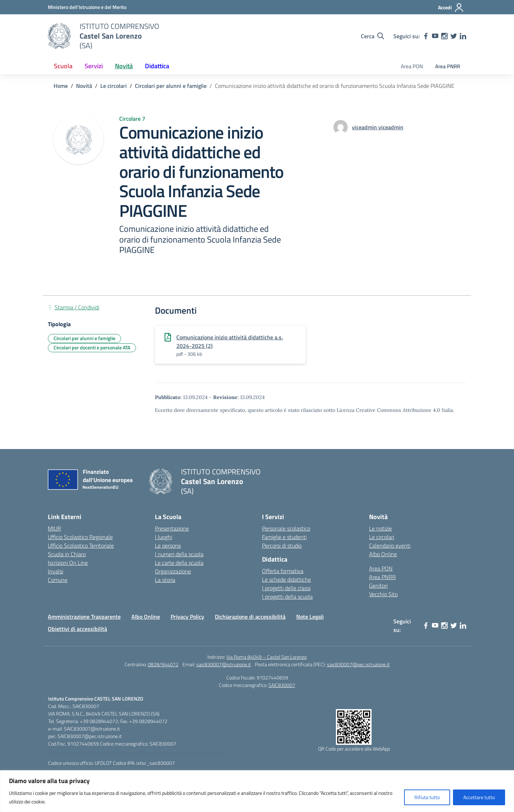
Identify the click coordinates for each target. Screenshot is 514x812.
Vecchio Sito (383, 594)
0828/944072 (163, 664)
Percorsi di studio (282, 546)
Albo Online (383, 554)
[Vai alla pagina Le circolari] (114, 86)
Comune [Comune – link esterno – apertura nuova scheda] (58, 580)
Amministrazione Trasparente (84, 617)
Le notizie (381, 528)
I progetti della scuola (287, 597)
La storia (165, 580)
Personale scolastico (286, 528)
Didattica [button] (157, 66)
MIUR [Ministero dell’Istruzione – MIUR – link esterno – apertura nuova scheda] (54, 528)
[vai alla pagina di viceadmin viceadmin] (378, 127)
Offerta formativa (283, 571)
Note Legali (310, 617)
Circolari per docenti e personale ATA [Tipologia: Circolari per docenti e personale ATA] (92, 347)
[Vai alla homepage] (59, 36)
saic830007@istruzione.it (224, 664)
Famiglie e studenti (284, 537)
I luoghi (163, 537)
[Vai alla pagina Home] (61, 86)
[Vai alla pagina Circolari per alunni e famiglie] (171, 86)
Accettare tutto (479, 797)
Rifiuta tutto (427, 797)
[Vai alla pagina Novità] (84, 86)
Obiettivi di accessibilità (77, 629)
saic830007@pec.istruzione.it (358, 664)
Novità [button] (124, 66)
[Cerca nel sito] (372, 36)
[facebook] (426, 36)
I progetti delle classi (286, 588)
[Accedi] (451, 8)
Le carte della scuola (179, 563)
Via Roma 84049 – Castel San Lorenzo (266, 657)
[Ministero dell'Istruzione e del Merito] (87, 7)
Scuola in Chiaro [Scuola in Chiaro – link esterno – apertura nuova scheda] (67, 554)
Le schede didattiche (286, 579)
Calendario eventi (390, 546)
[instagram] (444, 36)
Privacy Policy (187, 617)
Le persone (168, 546)
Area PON (412, 66)
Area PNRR (448, 66)
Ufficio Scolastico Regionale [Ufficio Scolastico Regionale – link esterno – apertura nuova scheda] (80, 537)
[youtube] (435, 36)
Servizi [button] (94, 66)
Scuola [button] (63, 66)
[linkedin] (463, 36)
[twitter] (454, 36)
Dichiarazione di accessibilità (250, 617)
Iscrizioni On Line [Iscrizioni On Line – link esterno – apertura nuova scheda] (68, 563)
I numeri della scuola (179, 554)
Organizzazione (173, 571)
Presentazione (172, 528)
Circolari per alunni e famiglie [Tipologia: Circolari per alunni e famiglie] (84, 338)
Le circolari (382, 537)
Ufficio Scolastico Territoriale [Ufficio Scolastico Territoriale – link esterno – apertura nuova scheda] (81, 546)
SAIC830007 (282, 685)
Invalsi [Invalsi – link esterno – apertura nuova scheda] (56, 571)
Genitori (378, 586)
